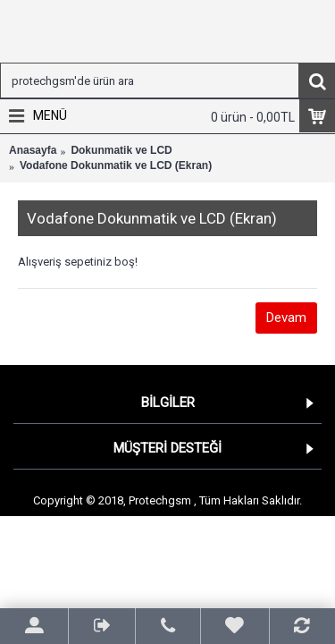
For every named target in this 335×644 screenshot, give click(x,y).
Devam (286, 318)
